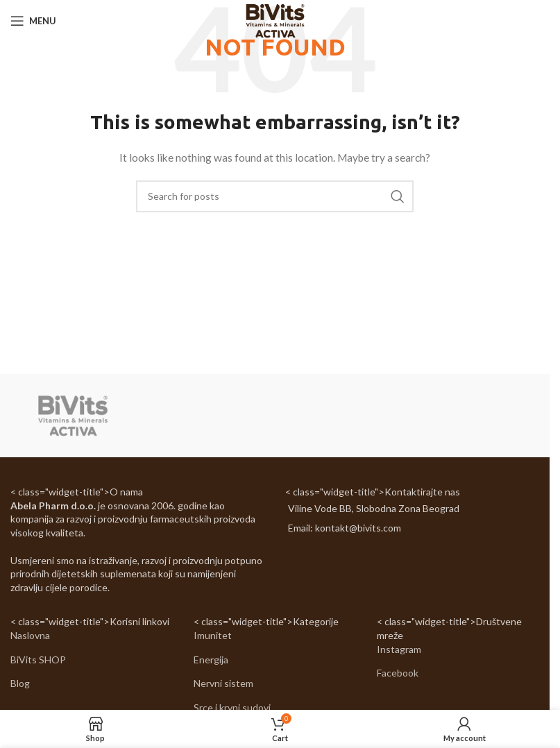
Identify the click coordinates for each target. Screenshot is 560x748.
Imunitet (213, 635)
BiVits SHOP (38, 660)
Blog (20, 683)
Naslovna (30, 635)
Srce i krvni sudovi (232, 707)
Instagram (399, 649)
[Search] (275, 196)
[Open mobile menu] (33, 21)
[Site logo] (274, 20)
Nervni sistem (223, 683)
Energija (211, 660)
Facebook (398, 673)
